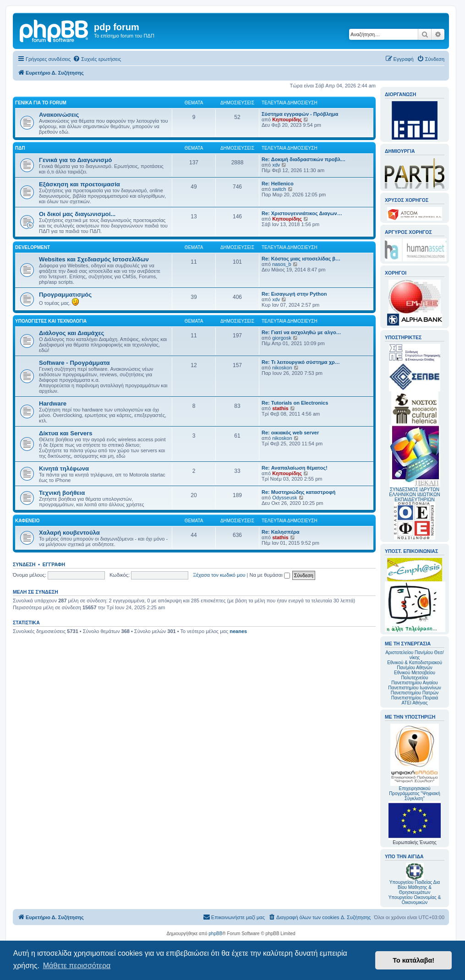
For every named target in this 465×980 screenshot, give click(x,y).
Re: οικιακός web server (290, 433)
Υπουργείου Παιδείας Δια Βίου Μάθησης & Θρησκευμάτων (415, 887)
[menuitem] (97, 59)
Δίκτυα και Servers (66, 433)
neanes (238, 631)
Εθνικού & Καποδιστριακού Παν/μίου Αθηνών (415, 665)
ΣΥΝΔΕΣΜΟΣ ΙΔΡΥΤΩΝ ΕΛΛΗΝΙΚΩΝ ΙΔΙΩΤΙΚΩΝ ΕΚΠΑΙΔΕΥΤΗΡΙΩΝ (414, 495)
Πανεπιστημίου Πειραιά (415, 698)
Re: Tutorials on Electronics (295, 403)
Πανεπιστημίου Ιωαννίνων (414, 688)
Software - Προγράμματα (74, 363)
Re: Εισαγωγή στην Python (294, 294)
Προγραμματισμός (65, 295)
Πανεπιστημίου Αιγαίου (414, 683)
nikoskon (282, 368)
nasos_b (282, 264)
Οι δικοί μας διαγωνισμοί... (77, 214)
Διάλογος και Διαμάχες (71, 333)
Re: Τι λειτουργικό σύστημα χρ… (301, 362)
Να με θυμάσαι (270, 575)
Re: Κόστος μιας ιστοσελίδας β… (301, 259)
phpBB (215, 934)
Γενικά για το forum (41, 103)
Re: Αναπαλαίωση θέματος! (295, 468)
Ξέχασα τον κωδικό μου (219, 575)
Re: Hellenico (278, 184)
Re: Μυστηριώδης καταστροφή (298, 492)
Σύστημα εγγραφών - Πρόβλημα (300, 114)
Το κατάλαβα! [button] (413, 960)
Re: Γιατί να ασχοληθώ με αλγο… (301, 332)
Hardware (53, 403)
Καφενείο (27, 521)
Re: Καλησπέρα (281, 532)
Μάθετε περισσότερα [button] (77, 966)
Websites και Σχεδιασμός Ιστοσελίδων (94, 259)
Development (33, 247)
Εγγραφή (54, 564)
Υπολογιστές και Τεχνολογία (51, 321)
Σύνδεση (24, 564)
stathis (280, 408)
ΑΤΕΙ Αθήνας (414, 703)
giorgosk (282, 338)
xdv (276, 165)
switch (279, 189)
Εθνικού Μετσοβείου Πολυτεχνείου (415, 675)
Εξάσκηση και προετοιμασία (79, 184)
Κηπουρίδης (287, 119)
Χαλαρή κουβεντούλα (69, 533)
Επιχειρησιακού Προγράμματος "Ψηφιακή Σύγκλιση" (415, 762)
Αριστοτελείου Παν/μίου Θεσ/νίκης (415, 655)
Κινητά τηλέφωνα (64, 468)
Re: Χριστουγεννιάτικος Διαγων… (302, 213)
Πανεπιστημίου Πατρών (415, 693)
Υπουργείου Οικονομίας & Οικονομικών (415, 900)
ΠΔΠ (20, 148)
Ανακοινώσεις (59, 115)
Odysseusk (284, 498)
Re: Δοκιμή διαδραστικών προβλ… (304, 159)
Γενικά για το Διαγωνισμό (75, 160)
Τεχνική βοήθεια (62, 493)
